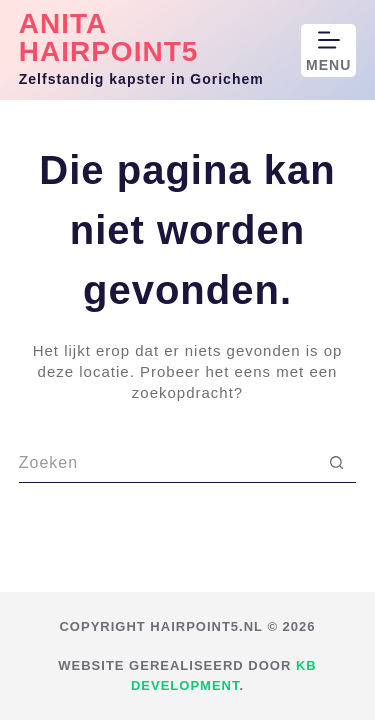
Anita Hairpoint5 (109, 37)
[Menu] (328, 50)
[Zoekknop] (336, 463)
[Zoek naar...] (168, 463)
